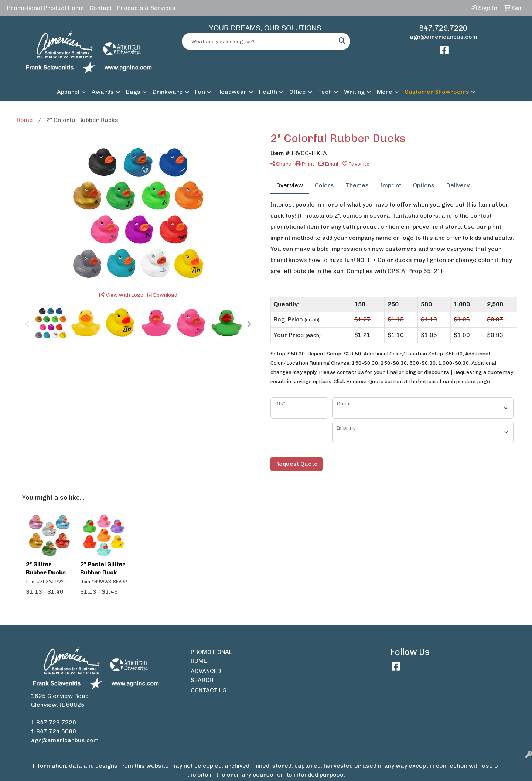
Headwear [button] (232, 92)
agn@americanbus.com (444, 37)
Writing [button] (354, 92)
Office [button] (298, 92)
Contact (101, 8)
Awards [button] (103, 92)
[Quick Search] (258, 41)
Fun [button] (200, 92)
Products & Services (146, 8)
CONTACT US (209, 690)
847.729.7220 (443, 28)
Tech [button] (325, 92)
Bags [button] (133, 92)
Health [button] (268, 92)
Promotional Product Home (46, 8)
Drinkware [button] (168, 92)
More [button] (385, 92)
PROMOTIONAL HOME (211, 656)
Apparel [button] (68, 92)
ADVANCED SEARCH (206, 676)
